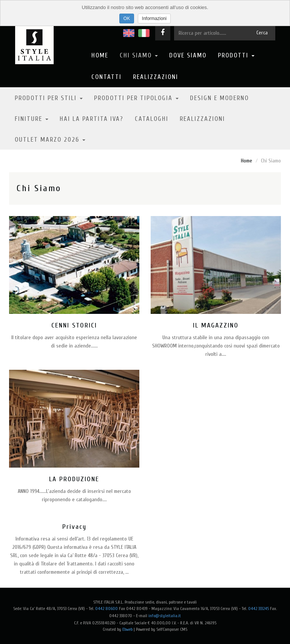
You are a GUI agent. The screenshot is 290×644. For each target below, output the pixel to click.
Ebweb (127, 629)
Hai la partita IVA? (92, 119)
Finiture (32, 119)
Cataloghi (152, 119)
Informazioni (154, 19)
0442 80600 (106, 608)
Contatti (106, 77)
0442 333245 (258, 608)
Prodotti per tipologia (136, 98)
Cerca (262, 33)
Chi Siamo (139, 55)
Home (100, 55)
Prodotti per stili (49, 98)
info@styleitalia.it (165, 616)
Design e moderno (219, 98)
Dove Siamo (188, 55)
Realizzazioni (156, 77)
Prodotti (236, 55)
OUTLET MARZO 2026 (50, 140)
